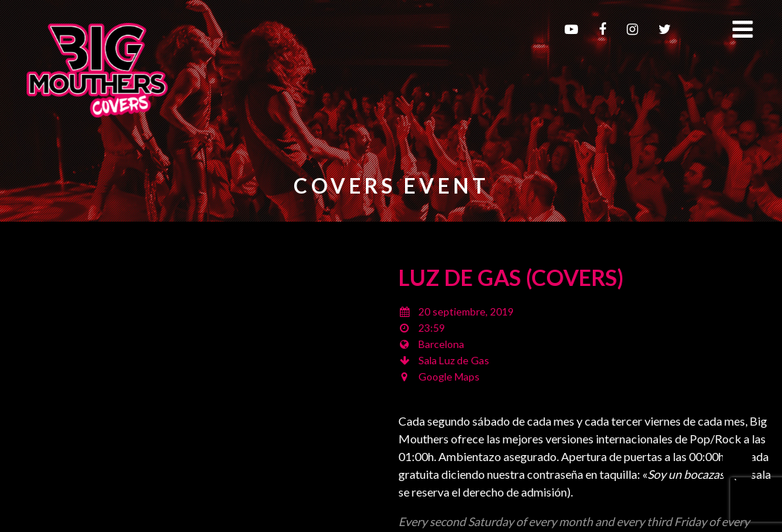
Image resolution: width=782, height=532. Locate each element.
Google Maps (449, 376)
